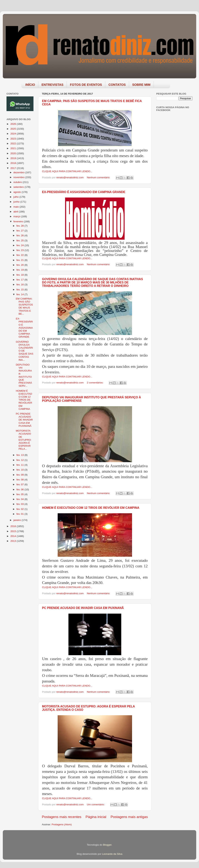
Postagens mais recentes (62, 817)
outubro (18, 182)
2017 (14, 168)
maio (16, 207)
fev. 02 (20, 509)
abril (16, 212)
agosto (17, 192)
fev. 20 (20, 265)
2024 (14, 134)
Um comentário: (96, 804)
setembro (19, 187)
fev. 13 (20, 455)
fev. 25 (20, 240)
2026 (14, 124)
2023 (14, 139)
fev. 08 (20, 480)
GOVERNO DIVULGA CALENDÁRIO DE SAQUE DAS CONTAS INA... (25, 351)
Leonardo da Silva (112, 854)
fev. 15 (20, 290)
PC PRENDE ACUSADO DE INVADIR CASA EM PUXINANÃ (83, 608)
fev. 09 (20, 475)
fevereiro (19, 221)
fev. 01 (20, 514)
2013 (14, 541)
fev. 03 (20, 504)
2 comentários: (95, 383)
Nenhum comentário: (99, 177)
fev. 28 (20, 226)
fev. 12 (20, 460)
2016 (14, 526)
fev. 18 (20, 275)
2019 (14, 158)
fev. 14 (20, 294)
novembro (19, 177)
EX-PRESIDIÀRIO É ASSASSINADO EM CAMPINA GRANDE (84, 192)
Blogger (107, 845)
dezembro (19, 172)
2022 (14, 144)
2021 (14, 148)
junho (17, 202)
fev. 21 (20, 260)
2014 (14, 536)
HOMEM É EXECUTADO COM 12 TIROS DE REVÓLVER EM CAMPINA (91, 508)
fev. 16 (20, 285)
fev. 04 (20, 499)
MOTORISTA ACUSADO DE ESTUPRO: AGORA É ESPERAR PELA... (24, 440)
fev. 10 (20, 470)
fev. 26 (20, 235)
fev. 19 (20, 270)
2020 (14, 153)
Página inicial (96, 817)
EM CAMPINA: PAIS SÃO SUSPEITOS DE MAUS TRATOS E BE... (24, 306)
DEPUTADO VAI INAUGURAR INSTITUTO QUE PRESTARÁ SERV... (24, 375)
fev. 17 (20, 280)
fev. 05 (20, 494)
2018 (14, 163)
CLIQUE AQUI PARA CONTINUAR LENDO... (67, 171)
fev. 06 (20, 489)
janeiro (17, 520)
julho (16, 197)
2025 (14, 129)
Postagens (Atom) (62, 824)
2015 (14, 531)
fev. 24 (20, 245)
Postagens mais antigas (129, 817)
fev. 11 (20, 465)
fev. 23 (20, 250)
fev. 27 (20, 231)
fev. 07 (20, 484)
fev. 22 (20, 255)
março (17, 216)
